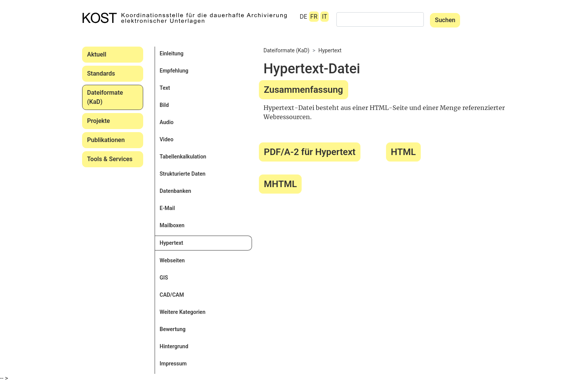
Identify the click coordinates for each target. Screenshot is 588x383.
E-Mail (167, 208)
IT (325, 17)
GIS (164, 278)
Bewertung (173, 329)
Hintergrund (174, 346)
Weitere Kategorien (183, 312)
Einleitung (171, 53)
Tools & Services (110, 159)
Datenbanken (175, 191)
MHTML (280, 184)
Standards (101, 74)
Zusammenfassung (304, 90)
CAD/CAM (172, 295)
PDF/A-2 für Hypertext (310, 152)
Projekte (99, 121)
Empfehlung (174, 71)
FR (314, 17)
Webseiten (172, 260)
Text (165, 88)
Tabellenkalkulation (183, 157)
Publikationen (106, 140)
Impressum (173, 364)
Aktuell (97, 54)
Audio (167, 122)
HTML (403, 152)
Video (166, 139)
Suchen (445, 20)
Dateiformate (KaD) (105, 97)
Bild (164, 105)
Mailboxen (172, 225)
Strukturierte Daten (183, 174)
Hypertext (171, 243)
